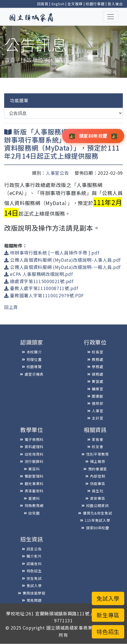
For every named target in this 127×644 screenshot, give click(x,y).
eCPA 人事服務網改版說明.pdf (38, 274)
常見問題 (32, 600)
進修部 (95, 403)
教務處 (95, 359)
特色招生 (32, 571)
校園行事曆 (95, 4)
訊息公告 (32, 549)
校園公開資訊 (95, 506)
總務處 (95, 374)
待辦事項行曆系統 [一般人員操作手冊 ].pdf (52, 253)
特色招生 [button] (108, 632)
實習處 (95, 381)
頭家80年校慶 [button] (93, 136)
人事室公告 (57, 173)
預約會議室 (95, 469)
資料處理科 (32, 447)
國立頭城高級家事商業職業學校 (79, 628)
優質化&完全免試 (95, 513)
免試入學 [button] (108, 598)
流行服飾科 (32, 461)
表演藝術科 (32, 491)
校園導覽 (32, 367)
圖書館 (95, 396)
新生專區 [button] (108, 615)
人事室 (95, 411)
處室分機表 (32, 374)
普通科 (32, 498)
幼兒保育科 (32, 454)
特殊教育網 (32, 506)
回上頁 (11, 307)
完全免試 (32, 578)
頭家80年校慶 (95, 528)
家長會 (95, 439)
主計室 (95, 418)
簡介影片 (32, 556)
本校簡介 (32, 352)
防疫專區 (95, 484)
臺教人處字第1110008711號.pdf (41, 288)
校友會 (95, 447)
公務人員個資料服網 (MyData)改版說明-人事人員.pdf (62, 260)
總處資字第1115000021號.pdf (39, 281)
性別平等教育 (95, 454)
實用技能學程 (32, 593)
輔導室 (95, 389)
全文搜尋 (75, 4)
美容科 (32, 469)
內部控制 (95, 476)
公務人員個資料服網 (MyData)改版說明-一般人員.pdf (62, 267)
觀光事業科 (32, 484)
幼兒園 (32, 513)
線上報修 (95, 461)
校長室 (95, 352)
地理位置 (32, 359)
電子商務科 (32, 439)
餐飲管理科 (32, 476)
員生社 (95, 491)
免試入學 (32, 586)
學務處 (95, 367)
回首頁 (43, 4)
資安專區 (95, 498)
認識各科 (32, 564)
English (58, 4)
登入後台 (115, 4)
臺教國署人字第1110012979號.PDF (44, 295)
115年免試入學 (95, 520)
